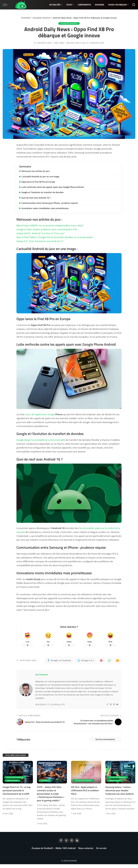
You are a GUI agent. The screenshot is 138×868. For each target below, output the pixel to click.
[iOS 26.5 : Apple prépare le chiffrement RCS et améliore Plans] (86, 776)
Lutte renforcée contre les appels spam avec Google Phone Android (53, 187)
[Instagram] (114, 705)
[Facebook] (59, 660)
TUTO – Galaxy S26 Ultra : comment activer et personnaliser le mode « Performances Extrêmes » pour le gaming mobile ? (51, 798)
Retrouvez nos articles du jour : (36, 171)
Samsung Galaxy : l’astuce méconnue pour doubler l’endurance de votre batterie (119, 794)
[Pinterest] (101, 660)
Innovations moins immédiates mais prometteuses (45, 208)
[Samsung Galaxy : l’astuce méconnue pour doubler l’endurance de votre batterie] (120, 776)
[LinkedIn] (117, 705)
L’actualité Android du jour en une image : (41, 176)
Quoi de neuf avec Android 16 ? (36, 197)
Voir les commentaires (104, 743)
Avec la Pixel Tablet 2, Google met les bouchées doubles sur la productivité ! (56, 237)
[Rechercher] (134, 5)
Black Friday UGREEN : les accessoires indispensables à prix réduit (51, 225)
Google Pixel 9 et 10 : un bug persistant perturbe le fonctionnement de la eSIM (17, 794)
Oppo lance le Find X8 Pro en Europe (38, 182)
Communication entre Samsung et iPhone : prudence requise (50, 203)
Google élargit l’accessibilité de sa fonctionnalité (41, 439)
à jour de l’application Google (40, 414)
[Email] (118, 660)
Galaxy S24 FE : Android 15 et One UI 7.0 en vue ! (42, 233)
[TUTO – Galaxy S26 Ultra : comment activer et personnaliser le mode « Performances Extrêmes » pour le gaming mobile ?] (52, 776)
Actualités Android (42, 18)
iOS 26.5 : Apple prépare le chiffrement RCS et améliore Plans (85, 794)
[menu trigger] (7, 5)
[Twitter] (86, 660)
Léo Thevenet (42, 675)
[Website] (108, 705)
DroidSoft (26, 18)
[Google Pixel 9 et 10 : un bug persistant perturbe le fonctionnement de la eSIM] (18, 776)
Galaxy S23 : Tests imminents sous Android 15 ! (41, 241)
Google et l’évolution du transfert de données (43, 192)
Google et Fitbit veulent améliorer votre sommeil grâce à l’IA (48, 229)
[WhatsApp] (109, 660)
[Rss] (77, 844)
